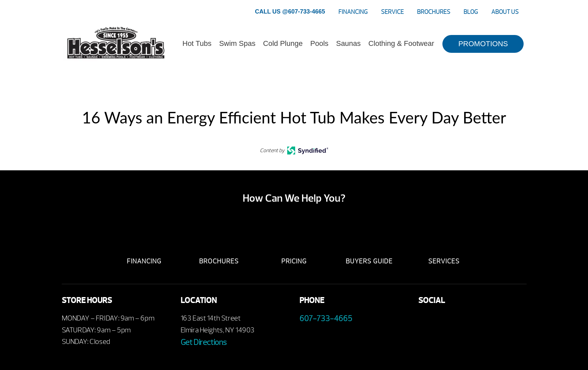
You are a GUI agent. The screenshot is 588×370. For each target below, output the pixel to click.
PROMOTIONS (483, 44)
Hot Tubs (197, 43)
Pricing (294, 261)
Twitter (462, 320)
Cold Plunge (283, 43)
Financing (353, 12)
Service (392, 12)
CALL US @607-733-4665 (290, 12)
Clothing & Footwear (401, 43)
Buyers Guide (370, 261)
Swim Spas (237, 43)
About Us (505, 12)
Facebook (426, 320)
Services (446, 261)
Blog (471, 12)
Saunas (348, 43)
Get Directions (204, 342)
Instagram (480, 320)
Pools (319, 43)
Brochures (434, 12)
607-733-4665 (326, 319)
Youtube (444, 320)
